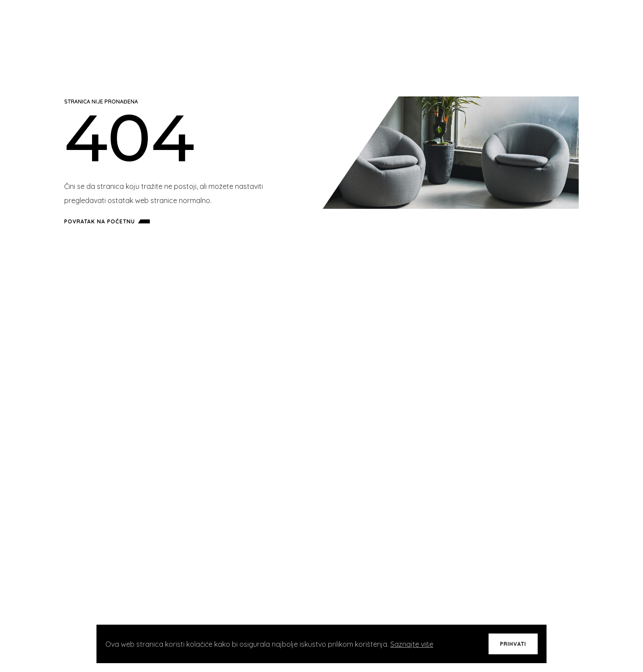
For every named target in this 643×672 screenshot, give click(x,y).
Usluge (433, 27)
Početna (364, 27)
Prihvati (513, 644)
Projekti (400, 27)
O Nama (465, 27)
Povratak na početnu (109, 221)
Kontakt (498, 27)
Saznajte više (412, 644)
